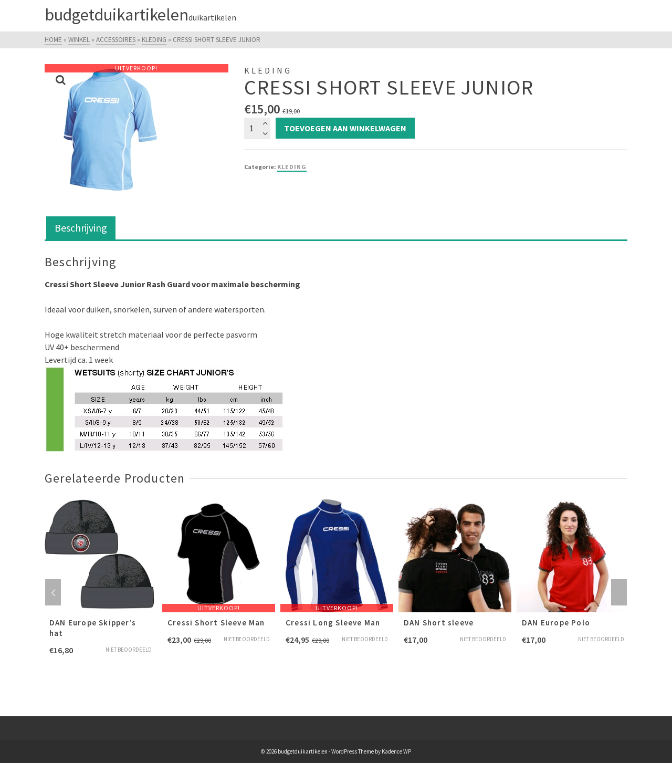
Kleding (292, 167)
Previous (53, 592)
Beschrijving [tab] (81, 228)
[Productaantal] (257, 128)
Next (619, 592)
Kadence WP (396, 751)
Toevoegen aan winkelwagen (345, 128)
